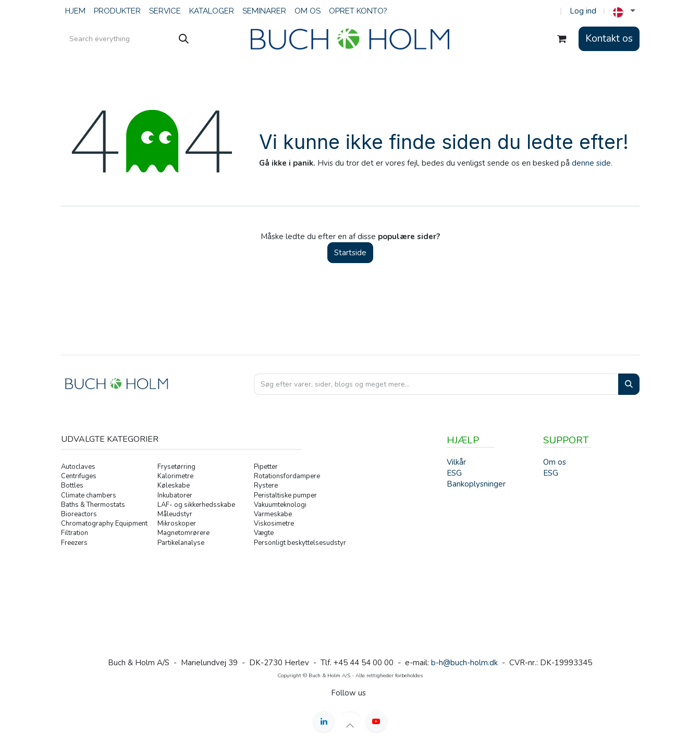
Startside (350, 253)
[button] (350, 725)
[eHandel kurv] (562, 39)
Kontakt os (609, 39)
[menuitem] (75, 11)
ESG (551, 473)
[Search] (629, 384)
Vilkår (456, 462)
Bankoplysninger (476, 484)
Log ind (583, 11)
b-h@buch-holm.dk (464, 663)
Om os (555, 462)
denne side (591, 163)
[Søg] (184, 39)
